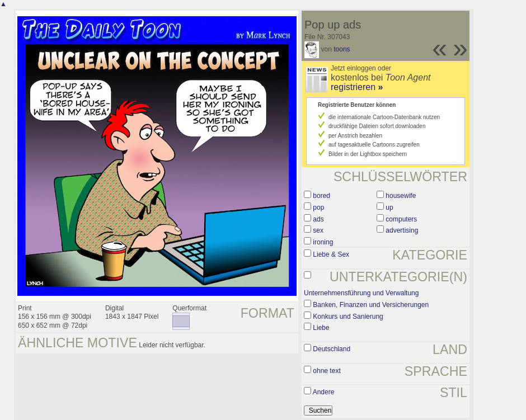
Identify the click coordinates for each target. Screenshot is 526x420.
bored (321, 196)
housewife (401, 196)
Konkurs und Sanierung (348, 317)
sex (318, 230)
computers (401, 219)
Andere (324, 392)
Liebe (321, 328)
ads (318, 219)
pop (318, 207)
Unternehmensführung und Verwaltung (361, 293)
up (389, 207)
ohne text (327, 371)
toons (342, 49)
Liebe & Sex (331, 254)
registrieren (357, 87)
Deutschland (332, 349)
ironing (323, 242)
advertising (402, 230)
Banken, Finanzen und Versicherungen (371, 305)
